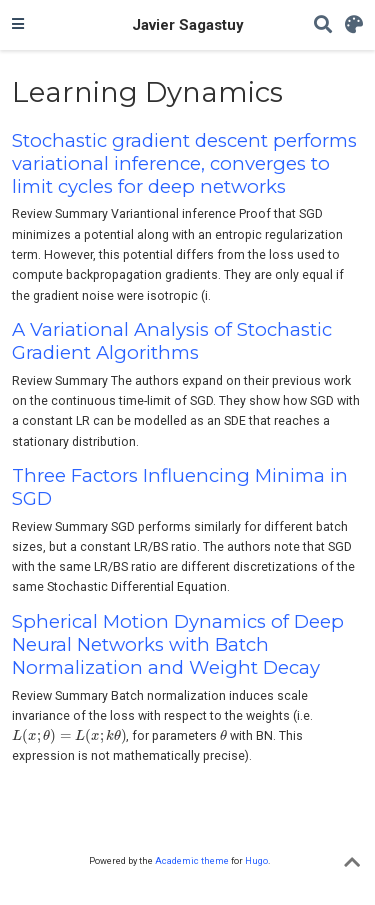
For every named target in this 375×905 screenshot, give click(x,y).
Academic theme (192, 860)
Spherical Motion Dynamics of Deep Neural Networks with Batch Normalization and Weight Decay (178, 644)
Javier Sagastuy (187, 25)
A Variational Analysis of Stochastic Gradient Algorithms (172, 341)
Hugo (256, 860)
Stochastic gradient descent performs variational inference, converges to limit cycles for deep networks (184, 163)
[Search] (323, 25)
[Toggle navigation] (18, 25)
